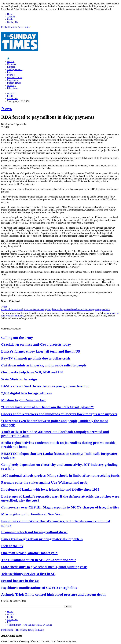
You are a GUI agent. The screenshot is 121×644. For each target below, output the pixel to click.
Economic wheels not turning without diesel (34, 532)
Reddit (70, 309)
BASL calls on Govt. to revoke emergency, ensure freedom (45, 386)
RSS (107, 309)
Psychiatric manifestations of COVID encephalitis (39, 588)
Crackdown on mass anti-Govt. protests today (36, 344)
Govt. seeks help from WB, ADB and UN (32, 372)
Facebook (6, 309)
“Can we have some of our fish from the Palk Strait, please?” (47, 407)
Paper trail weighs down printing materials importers (42, 539)
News (11, 61)
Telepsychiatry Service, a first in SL (28, 574)
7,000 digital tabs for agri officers (26, 393)
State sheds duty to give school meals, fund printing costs (44, 567)
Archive (11, 17)
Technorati (78, 309)
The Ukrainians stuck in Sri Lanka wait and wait (38, 560)
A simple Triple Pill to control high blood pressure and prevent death (53, 594)
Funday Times (14, 83)
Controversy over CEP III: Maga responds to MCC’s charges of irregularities (60, 507)
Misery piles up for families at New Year (32, 514)
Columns (11, 64)
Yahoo (86, 309)
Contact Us (12, 22)
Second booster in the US (20, 581)
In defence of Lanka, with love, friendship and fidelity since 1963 (50, 489)
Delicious (38, 309)
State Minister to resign (19, 379)
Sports (11, 75)
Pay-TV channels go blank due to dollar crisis (36, 358)
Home (10, 14)
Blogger (93, 309)
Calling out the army (17, 338)
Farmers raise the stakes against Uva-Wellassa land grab (44, 482)
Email (20, 309)
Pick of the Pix (12, 546)
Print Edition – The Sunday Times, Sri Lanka (30, 625)
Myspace (101, 309)
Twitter (14, 309)
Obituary (11, 85)
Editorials (12, 27)
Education (13, 88)
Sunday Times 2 (15, 69)
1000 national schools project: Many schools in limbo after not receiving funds (60, 475)
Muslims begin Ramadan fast (23, 400)
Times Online (24, 27)
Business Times (15, 77)
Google (50, 309)
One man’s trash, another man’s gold (29, 553)
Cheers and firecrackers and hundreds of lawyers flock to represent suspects (59, 414)
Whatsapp (28, 309)
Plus (9, 72)
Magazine (13, 80)
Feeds (10, 19)
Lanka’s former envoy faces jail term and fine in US (41, 351)
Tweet (4, 307)
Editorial (11, 67)
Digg (44, 309)
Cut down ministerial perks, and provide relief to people (44, 365)
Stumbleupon (60, 309)
